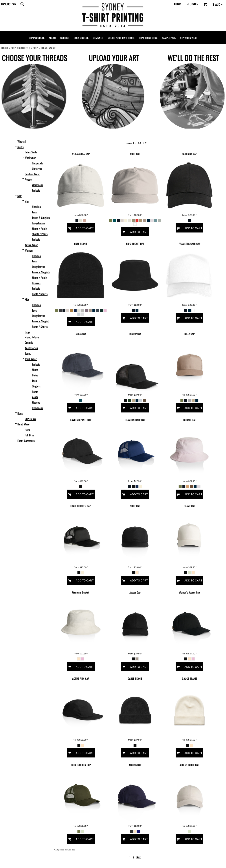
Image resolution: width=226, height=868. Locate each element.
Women (29, 250)
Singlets (36, 386)
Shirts (35, 370)
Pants (35, 392)
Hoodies (36, 207)
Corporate (38, 163)
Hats (27, 430)
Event (28, 353)
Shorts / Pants (40, 234)
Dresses (36, 283)
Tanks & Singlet (40, 321)
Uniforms (37, 169)
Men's (20, 147)
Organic (29, 342)
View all (22, 141)
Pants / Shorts (40, 294)
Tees (34, 212)
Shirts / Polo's (40, 229)
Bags (27, 332)
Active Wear (31, 245)
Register (192, 4)
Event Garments (26, 441)
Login (178, 4)
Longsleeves (38, 223)
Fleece (28, 179)
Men (27, 201)
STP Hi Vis (30, 419)
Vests (35, 397)
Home (5, 48)
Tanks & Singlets (41, 218)
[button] (22, 4)
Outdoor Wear (32, 174)
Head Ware (23, 424)
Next (139, 857)
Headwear (38, 408)
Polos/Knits (31, 152)
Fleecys (36, 402)
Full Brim (29, 435)
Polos (35, 375)
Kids (27, 299)
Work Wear (31, 359)
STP (36, 48)
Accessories (31, 348)
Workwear (30, 158)
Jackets (36, 190)
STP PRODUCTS (21, 48)
